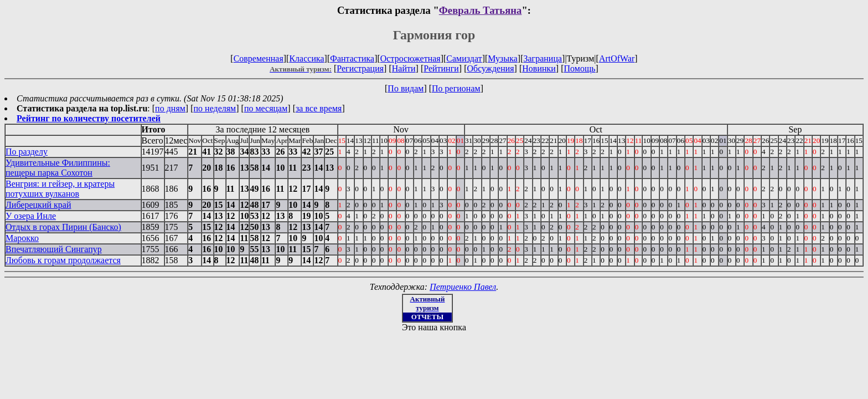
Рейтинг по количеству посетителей (89, 118)
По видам (405, 88)
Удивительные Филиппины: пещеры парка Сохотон (58, 168)
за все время (319, 108)
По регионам (456, 88)
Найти (404, 68)
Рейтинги (441, 68)
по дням (170, 108)
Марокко (22, 238)
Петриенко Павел (463, 287)
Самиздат (464, 58)
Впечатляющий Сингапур (54, 249)
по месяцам (266, 108)
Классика (306, 58)
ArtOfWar (617, 58)
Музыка (503, 58)
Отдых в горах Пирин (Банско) (63, 227)
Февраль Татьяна (480, 10)
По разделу (27, 152)
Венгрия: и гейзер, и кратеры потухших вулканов (60, 189)
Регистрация (360, 68)
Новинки (539, 68)
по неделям (215, 108)
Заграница (542, 58)
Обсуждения (490, 68)
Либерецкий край (38, 205)
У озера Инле (31, 216)
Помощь (580, 68)
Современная (259, 58)
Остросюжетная (410, 58)
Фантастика (352, 58)
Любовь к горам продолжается (63, 260)
